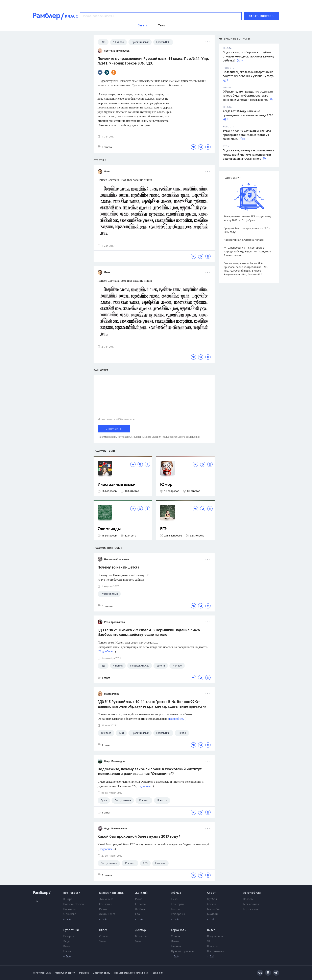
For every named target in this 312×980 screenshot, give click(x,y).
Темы (102, 942)
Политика (69, 909)
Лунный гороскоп (182, 951)
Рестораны (178, 914)
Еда (137, 914)
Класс (103, 930)
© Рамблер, (39, 973)
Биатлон (212, 914)
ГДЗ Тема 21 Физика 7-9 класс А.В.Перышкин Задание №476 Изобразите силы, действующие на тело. (149, 633)
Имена (175, 942)
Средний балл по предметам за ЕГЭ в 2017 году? (247, 230)
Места (67, 951)
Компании (106, 904)
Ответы (104, 937)
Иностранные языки (117, 485)
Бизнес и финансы (112, 893)
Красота (140, 904)
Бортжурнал (251, 909)
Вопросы (141, 937)
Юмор (166, 485)
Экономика (106, 899)
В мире (68, 899)
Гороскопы (179, 930)
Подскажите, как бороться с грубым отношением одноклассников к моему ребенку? (248, 57)
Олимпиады (109, 529)
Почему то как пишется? (118, 568)
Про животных (217, 951)
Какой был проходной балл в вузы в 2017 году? (139, 837)
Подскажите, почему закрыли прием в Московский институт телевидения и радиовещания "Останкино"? (248, 155)
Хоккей (212, 904)
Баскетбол (214, 909)
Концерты (177, 904)
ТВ (209, 942)
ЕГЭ (163, 529)
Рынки (103, 909)
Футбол (212, 899)
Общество (70, 914)
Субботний (71, 930)
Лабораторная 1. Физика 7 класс (244, 240)
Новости (248, 899)
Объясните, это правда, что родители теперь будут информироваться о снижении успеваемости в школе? (248, 96)
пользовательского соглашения (181, 437)
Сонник (176, 937)
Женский (141, 893)
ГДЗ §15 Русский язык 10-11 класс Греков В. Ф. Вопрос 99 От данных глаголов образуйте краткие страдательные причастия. (153, 704)
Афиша (176, 893)
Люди (67, 942)
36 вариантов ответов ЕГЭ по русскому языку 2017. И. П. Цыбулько (247, 218)
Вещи (67, 946)
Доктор (140, 930)
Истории (69, 937)
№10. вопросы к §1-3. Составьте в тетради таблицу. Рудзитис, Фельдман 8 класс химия (247, 252)
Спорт (211, 893)
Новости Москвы (74, 904)
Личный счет (107, 914)
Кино (174, 899)
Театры (176, 909)
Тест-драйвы (251, 904)
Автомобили (252, 893)
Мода (139, 899)
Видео (211, 930)
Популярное (215, 937)
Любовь (140, 909)
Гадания (176, 946)
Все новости (72, 893)
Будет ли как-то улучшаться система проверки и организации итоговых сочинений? (247, 135)
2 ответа (105, 147)
